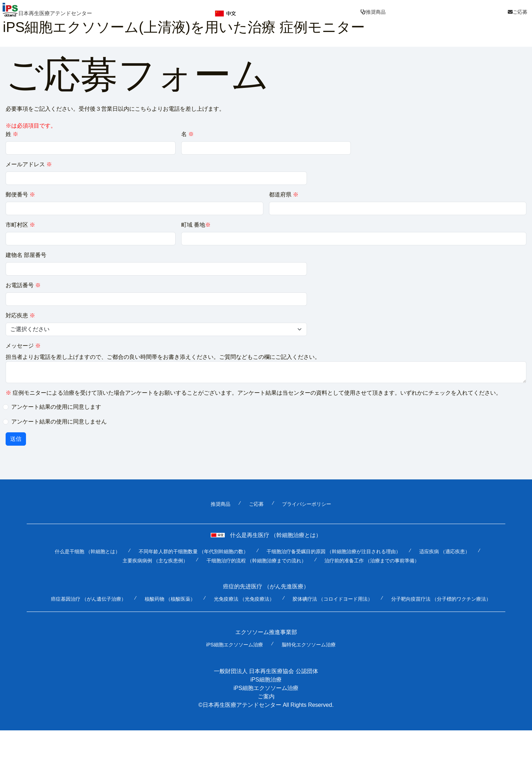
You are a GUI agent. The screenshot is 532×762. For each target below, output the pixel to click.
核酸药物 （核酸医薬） (170, 599)
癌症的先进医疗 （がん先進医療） (266, 587)
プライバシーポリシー (307, 504)
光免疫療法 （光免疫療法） (244, 599)
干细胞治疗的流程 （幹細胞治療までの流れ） (256, 561)
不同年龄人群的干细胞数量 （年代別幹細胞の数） (193, 552)
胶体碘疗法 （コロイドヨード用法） (333, 599)
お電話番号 (23, 286)
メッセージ (23, 346)
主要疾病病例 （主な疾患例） (155, 561)
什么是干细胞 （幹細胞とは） (87, 552)
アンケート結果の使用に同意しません (59, 422)
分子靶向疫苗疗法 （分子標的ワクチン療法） (441, 599)
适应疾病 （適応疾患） (445, 552)
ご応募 (256, 504)
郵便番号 (20, 195)
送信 (16, 439)
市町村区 (20, 225)
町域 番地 (196, 225)
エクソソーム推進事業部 (266, 632)
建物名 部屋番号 (26, 255)
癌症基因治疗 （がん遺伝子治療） (88, 599)
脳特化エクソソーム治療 (309, 645)
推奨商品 (221, 504)
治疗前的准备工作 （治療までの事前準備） (372, 561)
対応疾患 (20, 316)
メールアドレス (29, 165)
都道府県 (284, 195)
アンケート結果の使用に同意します (56, 407)
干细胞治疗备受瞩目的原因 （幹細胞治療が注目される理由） (334, 552)
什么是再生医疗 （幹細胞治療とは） (266, 535)
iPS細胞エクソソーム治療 (235, 645)
